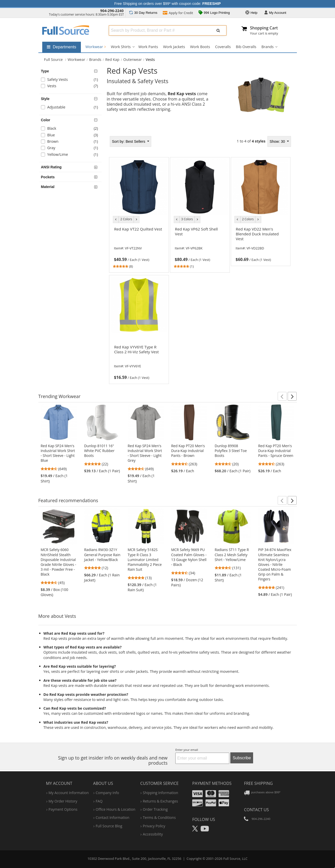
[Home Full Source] (53, 59)
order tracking (155, 809)
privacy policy (154, 826)
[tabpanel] (200, 259)
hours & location (116, 809)
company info (107, 793)
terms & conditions (159, 817)
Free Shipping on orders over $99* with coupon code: (168, 4)
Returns (143, 13)
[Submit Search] (218, 30)
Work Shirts (121, 47)
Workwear (96, 47)
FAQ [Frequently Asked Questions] (99, 801)
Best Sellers (129, 141)
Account (275, 13)
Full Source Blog (109, 826)
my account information (69, 793)
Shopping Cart (264, 28)
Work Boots (200, 47)
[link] (139, 247)
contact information (113, 817)
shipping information (160, 793)
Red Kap (112, 59)
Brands (267, 47)
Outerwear (133, 59)
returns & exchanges (160, 801)
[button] (282, 396)
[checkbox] (71, 80)
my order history (63, 801)
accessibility (153, 834)
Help (251, 13)
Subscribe (242, 758)
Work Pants (148, 47)
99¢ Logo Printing (214, 13)
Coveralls (223, 47)
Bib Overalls (246, 47)
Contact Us (256, 810)
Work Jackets (174, 47)
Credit (178, 13)
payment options (63, 809)
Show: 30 (278, 141)
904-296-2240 (112, 11)
